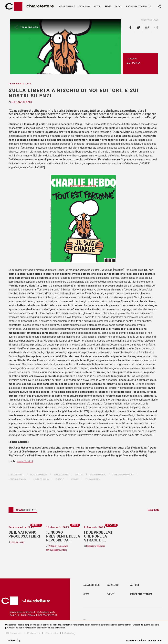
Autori (97, 6)
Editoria (134, 62)
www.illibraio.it (25, 461)
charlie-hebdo (16, 474)
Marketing (68, 633)
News (108, 6)
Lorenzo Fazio (22, 102)
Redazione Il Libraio (96, 546)
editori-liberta (98, 474)
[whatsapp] (147, 28)
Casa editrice (67, 6)
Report (75, 479)
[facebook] (132, 28)
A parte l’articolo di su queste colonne (121, 132)
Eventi (119, 6)
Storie (75, 525)
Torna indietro (29, 27)
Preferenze (32, 633)
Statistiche (50, 633)
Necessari (14, 633)
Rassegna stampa (136, 6)
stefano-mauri (93, 479)
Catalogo (84, 6)
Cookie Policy (14, 640)
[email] (155, 28)
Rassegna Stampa (141, 594)
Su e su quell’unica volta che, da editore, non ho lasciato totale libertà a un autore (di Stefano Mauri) (79, 448)
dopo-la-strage (39, 474)
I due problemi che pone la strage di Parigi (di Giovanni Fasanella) (107, 456)
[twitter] (139, 28)
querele (60, 479)
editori (79, 474)
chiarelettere (61, 474)
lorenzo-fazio (41, 479)
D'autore (111, 525)
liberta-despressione (123, 474)
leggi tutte (154, 510)
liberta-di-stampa (17, 479)
